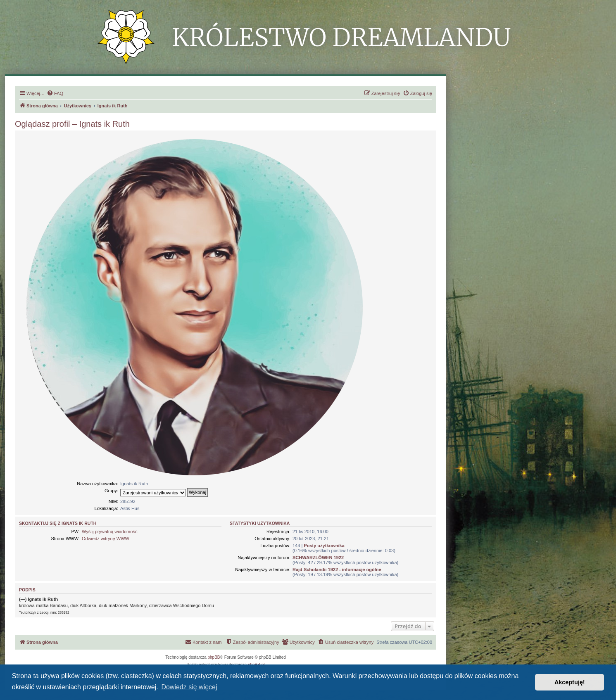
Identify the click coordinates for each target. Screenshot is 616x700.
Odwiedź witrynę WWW (106, 539)
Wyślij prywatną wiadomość (109, 532)
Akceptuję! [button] (570, 682)
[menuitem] (55, 93)
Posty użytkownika (324, 546)
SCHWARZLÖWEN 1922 (318, 558)
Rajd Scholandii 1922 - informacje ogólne (337, 569)
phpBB (214, 657)
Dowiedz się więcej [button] (189, 687)
